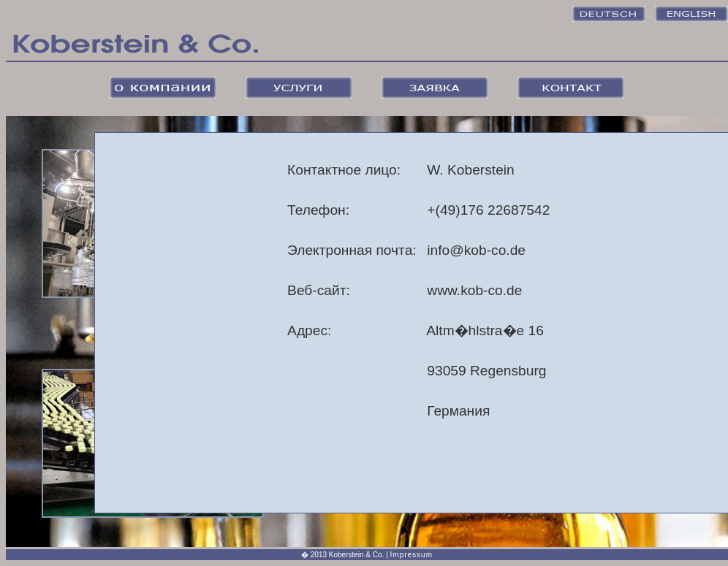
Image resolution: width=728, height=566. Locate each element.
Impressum (412, 555)
